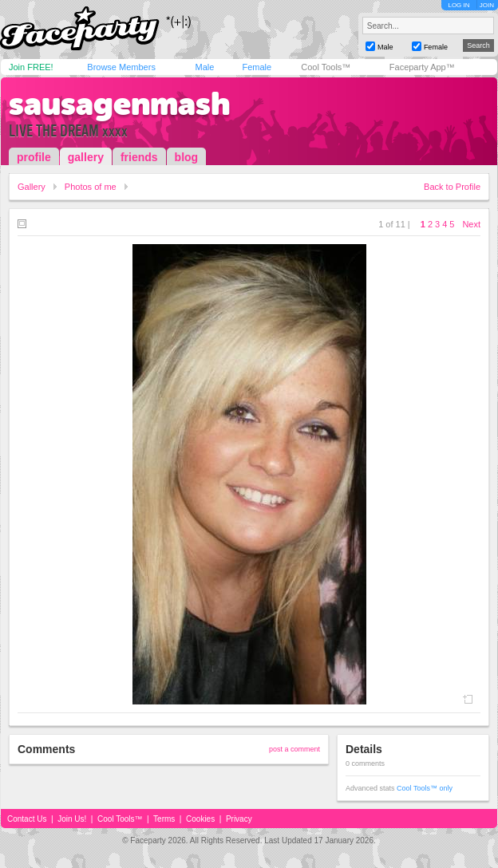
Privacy (239, 819)
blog (187, 157)
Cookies (200, 819)
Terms (164, 819)
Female (257, 67)
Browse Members (121, 67)
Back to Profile (452, 187)
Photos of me (91, 187)
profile (34, 157)
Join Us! (72, 819)
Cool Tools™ (326, 67)
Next (471, 224)
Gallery (32, 187)
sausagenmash (120, 104)
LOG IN (458, 5)
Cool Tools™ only (425, 788)
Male (204, 67)
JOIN (487, 5)
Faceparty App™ (422, 67)
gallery (86, 157)
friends (139, 157)
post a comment (294, 749)
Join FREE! (31, 67)
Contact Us (27, 819)
